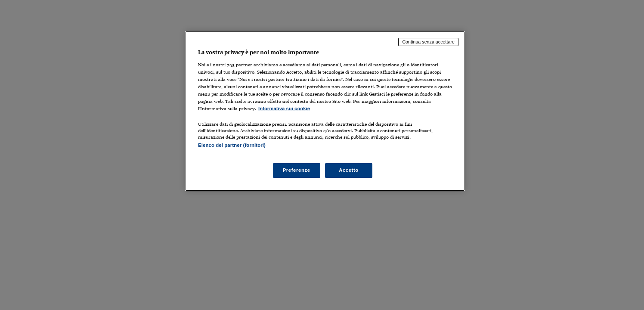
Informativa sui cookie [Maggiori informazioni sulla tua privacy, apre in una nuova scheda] (284, 108)
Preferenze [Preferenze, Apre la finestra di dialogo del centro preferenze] (297, 170)
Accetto (349, 170)
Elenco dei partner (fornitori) (232, 145)
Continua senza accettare (428, 42)
